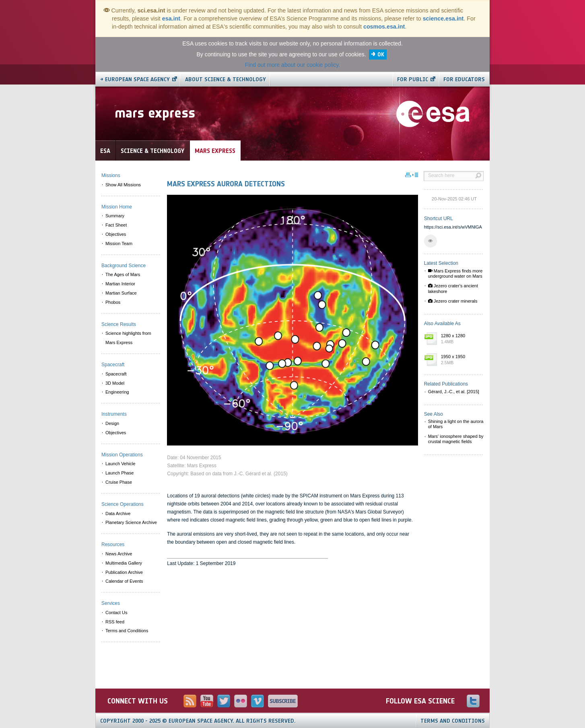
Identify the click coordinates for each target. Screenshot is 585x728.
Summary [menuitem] (115, 216)
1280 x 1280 (460, 339)
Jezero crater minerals (453, 301)
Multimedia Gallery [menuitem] (124, 563)
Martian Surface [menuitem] (121, 293)
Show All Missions (123, 185)
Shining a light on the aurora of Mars (456, 424)
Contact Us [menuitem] (116, 613)
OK (381, 55)
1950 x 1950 (460, 360)
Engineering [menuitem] (117, 392)
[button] (431, 241)
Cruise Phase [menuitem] (119, 482)
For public (413, 79)
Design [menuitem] (112, 423)
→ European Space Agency (135, 79)
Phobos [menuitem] (113, 302)
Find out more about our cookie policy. (292, 65)
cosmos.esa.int (384, 27)
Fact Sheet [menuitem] (116, 225)
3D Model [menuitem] (115, 383)
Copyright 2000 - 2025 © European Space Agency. (198, 721)
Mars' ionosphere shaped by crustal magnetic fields (456, 439)
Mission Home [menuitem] (117, 207)
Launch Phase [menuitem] (119, 473)
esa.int (171, 19)
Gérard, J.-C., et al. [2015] (454, 392)
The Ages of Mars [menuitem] (123, 274)
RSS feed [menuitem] (115, 622)
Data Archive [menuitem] (118, 514)
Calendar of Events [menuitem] (124, 581)
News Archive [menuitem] (119, 554)
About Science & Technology (226, 79)
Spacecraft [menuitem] (116, 374)
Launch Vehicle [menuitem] (121, 464)
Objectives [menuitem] (116, 234)
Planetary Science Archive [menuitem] (131, 522)
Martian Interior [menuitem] (120, 284)
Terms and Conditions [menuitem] (127, 631)
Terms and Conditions (453, 721)
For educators (464, 79)
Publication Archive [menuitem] (124, 572)
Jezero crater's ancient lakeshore (453, 288)
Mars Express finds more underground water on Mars (455, 273)
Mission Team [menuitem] (119, 243)
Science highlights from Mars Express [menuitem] (128, 338)
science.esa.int (443, 19)
